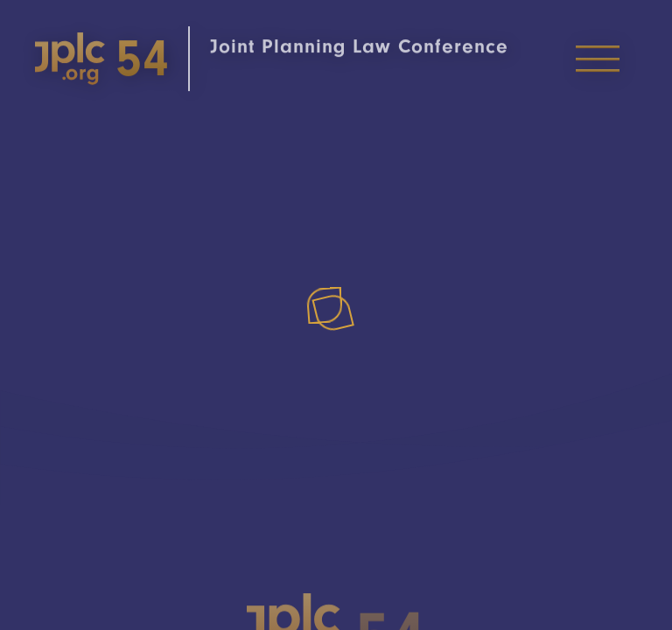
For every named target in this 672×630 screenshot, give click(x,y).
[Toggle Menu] (598, 66)
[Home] (155, 66)
